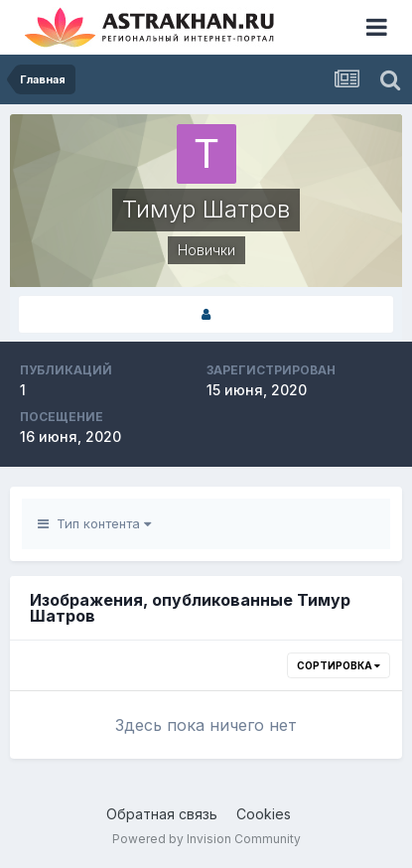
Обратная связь (162, 814)
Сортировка (339, 665)
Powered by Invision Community (206, 839)
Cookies (264, 814)
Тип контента (94, 523)
